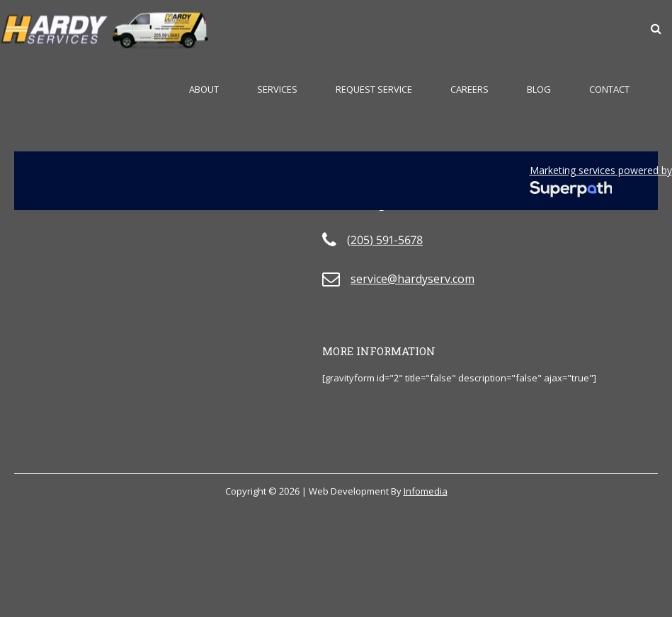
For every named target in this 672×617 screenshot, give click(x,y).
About (204, 89)
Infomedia (426, 491)
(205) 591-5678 (385, 240)
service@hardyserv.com (412, 279)
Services (277, 89)
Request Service (374, 89)
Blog (539, 89)
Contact (609, 89)
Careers (469, 89)
